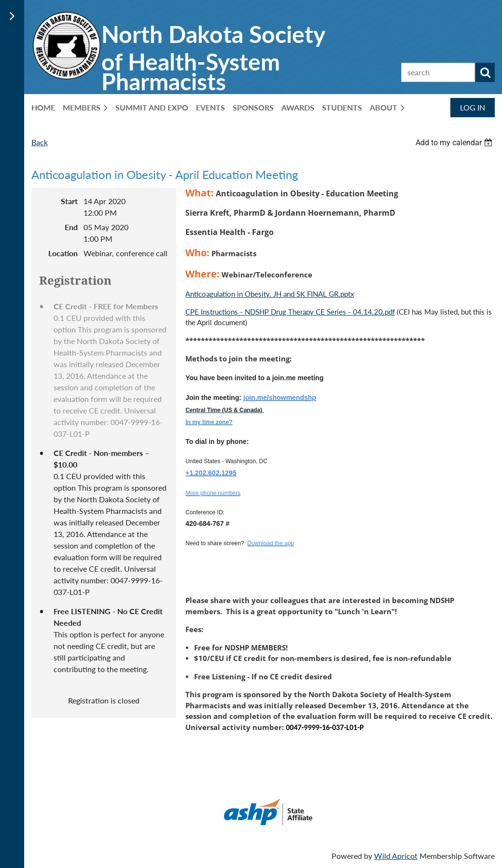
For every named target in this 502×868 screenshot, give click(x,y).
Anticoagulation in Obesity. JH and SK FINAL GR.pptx (270, 294)
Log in (473, 107)
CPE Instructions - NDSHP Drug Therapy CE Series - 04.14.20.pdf (290, 312)
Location (63, 253)
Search (485, 72)
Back (40, 142)
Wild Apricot (396, 856)
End (71, 227)
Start (69, 201)
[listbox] (455, 143)
